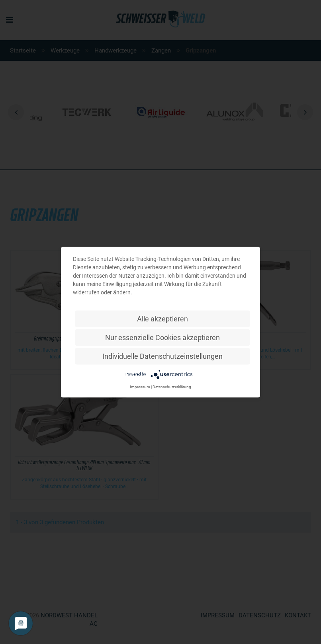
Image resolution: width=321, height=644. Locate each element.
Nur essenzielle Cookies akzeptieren (162, 337)
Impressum (140, 386)
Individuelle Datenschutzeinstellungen (162, 356)
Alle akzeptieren (162, 318)
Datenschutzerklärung (172, 386)
